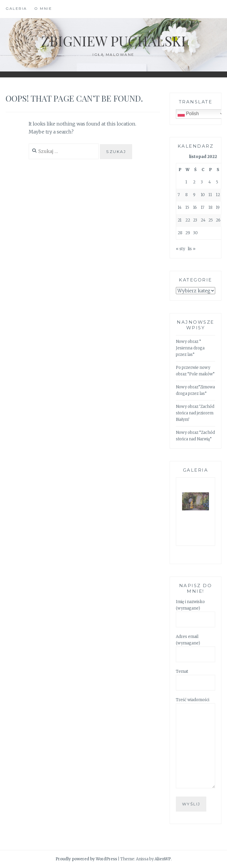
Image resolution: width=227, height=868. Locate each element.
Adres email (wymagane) (196, 646)
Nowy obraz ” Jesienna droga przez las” (190, 348)
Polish (188, 114)
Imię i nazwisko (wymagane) (196, 611)
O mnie (43, 8)
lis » (192, 249)
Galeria (16, 8)
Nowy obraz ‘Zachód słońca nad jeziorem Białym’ (195, 413)
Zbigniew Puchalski (113, 40)
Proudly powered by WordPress (86, 859)
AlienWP (163, 859)
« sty (180, 249)
